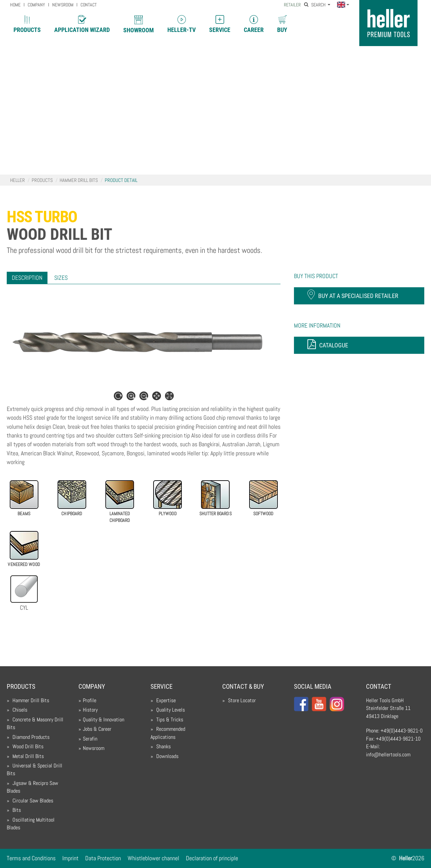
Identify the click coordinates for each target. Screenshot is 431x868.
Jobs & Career (97, 729)
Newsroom (94, 748)
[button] (343, 5)
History (90, 710)
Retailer (292, 5)
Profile (90, 701)
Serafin (90, 739)
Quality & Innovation (104, 720)
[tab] (27, 278)
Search (315, 5)
